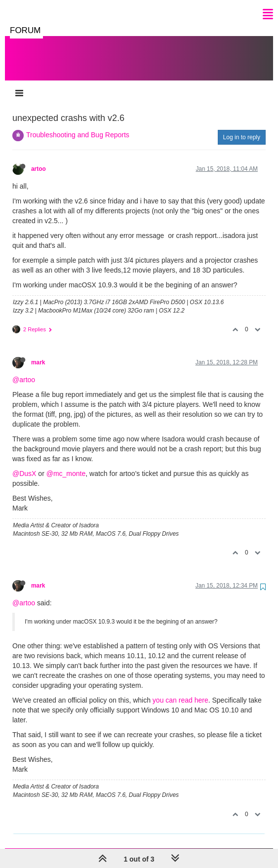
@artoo (24, 370)
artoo (39, 159)
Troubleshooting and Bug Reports (78, 125)
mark (38, 353)
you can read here (180, 690)
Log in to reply (242, 127)
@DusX (24, 464)
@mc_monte (66, 464)
